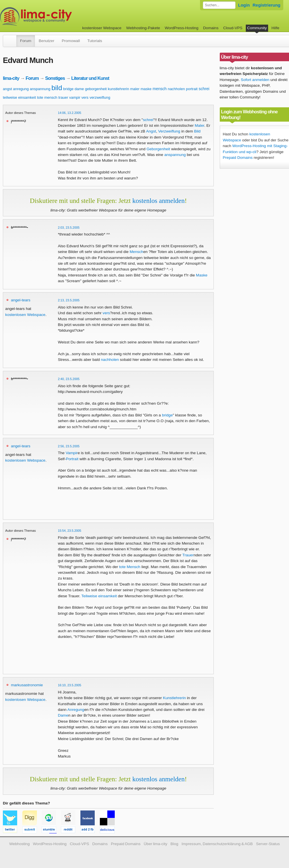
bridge (68, 89)
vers (85, 97)
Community (257, 28)
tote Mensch (130, 567)
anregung (21, 89)
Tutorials (95, 41)
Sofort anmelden (255, 80)
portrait (192, 89)
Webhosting (19, 844)
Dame (63, 715)
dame (79, 89)
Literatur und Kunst (90, 78)
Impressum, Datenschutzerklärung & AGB (217, 844)
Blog (174, 844)
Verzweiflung (169, 131)
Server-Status (268, 844)
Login (244, 5)
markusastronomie (27, 685)
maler (135, 89)
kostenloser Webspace (102, 28)
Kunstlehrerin (174, 698)
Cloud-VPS (233, 28)
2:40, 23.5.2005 (69, 379)
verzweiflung (100, 97)
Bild (197, 131)
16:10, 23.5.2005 (70, 685)
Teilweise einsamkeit (99, 596)
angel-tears (21, 300)
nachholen (176, 89)
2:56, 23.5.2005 (69, 446)
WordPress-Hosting (182, 28)
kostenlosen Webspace (25, 315)
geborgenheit (96, 89)
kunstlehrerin (118, 89)
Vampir (72, 453)
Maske (202, 275)
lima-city (11, 78)
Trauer (188, 555)
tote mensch (47, 97)
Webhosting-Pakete (143, 28)
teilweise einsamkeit (19, 97)
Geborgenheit (158, 149)
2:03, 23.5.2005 (69, 228)
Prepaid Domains (238, 158)
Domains (211, 28)
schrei (204, 89)
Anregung (76, 710)
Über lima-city (155, 844)
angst (7, 89)
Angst (151, 131)
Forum (26, 41)
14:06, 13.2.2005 (70, 113)
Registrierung (267, 5)
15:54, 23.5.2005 (70, 531)
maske (146, 89)
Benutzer (46, 41)
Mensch (136, 252)
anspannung (40, 89)
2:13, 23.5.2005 (69, 300)
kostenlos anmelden (158, 201)
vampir (75, 97)
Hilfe (275, 28)
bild (57, 88)
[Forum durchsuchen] (219, 5)
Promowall (71, 41)
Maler (199, 125)
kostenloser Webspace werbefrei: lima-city (57, 16)
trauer (63, 97)
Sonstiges (55, 78)
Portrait (72, 459)
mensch (160, 89)
